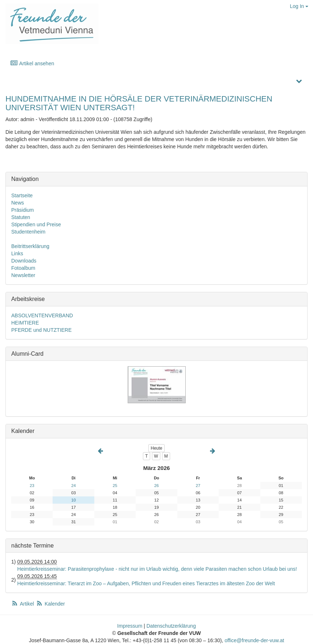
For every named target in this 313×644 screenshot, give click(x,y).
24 (73, 486)
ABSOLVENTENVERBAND (42, 315)
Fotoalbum (23, 268)
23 (32, 486)
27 (198, 486)
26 (156, 486)
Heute (156, 448)
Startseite (22, 195)
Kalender (50, 604)
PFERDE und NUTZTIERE (41, 330)
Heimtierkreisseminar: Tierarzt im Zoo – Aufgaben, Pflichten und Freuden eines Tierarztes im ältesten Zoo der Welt (146, 583)
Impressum (130, 626)
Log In (299, 6)
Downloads (24, 261)
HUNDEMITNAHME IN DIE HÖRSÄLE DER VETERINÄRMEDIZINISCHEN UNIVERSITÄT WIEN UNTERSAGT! (139, 103)
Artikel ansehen (32, 63)
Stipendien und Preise (36, 224)
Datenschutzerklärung (171, 626)
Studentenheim (28, 232)
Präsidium (22, 210)
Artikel (23, 604)
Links (17, 253)
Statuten (21, 217)
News (18, 203)
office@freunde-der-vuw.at (254, 640)
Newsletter (23, 275)
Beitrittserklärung (30, 246)
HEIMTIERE (25, 323)
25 (115, 486)
